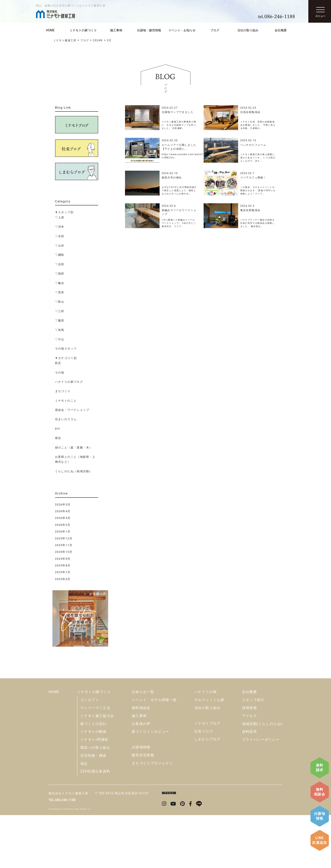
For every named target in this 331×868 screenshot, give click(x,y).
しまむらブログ (207, 792)
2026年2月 (63, 525)
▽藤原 (60, 320)
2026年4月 (63, 511)
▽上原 (60, 217)
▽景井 (60, 292)
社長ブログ (204, 784)
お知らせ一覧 (143, 745)
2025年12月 (64, 538)
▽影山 (60, 302)
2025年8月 (63, 565)
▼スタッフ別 (64, 212)
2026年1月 (63, 532)
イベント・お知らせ (182, 30)
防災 (58, 363)
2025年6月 (63, 579)
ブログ (215, 30)
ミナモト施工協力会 (97, 769)
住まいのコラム (66, 419)
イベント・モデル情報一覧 (154, 753)
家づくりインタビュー (150, 785)
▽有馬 (60, 330)
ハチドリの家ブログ (69, 382)
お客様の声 (141, 777)
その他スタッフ (66, 349)
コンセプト (90, 753)
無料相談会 (320, 792)
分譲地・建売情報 (149, 30)
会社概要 (281, 30)
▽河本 (60, 227)
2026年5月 (63, 505)
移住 (58, 438)
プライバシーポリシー (261, 792)
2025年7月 (63, 572)
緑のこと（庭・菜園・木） (74, 448)
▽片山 (60, 339)
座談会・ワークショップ (72, 410)
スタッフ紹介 (253, 753)
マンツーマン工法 (95, 761)
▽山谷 (60, 246)
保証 (84, 816)
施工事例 (116, 30)
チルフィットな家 (209, 753)
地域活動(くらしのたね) (262, 777)
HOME (50, 30)
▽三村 (60, 311)
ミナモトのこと (66, 401)
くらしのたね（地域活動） (74, 471)
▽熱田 (60, 274)
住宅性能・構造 (93, 808)
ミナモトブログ (207, 776)
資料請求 (320, 768)
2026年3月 (63, 518)
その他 (60, 373)
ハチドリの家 (206, 745)
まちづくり (63, 391)
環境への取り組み (95, 800)
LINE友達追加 (320, 840)
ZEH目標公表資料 (95, 824)
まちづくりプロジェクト (152, 816)
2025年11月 (64, 545)
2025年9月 (63, 559)
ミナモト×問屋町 (95, 792)
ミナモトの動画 (93, 785)
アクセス (250, 769)
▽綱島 (60, 255)
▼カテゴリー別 (66, 358)
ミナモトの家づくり (83, 30)
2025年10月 (64, 552)
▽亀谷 (60, 283)
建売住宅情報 (143, 808)
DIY (58, 429)
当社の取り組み (248, 30)
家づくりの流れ (93, 777)
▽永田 (60, 236)
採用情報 (250, 761)
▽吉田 (60, 264)
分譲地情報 (320, 816)
